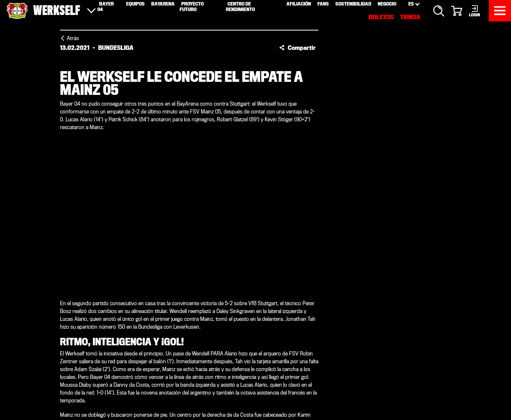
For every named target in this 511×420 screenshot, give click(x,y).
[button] (298, 48)
